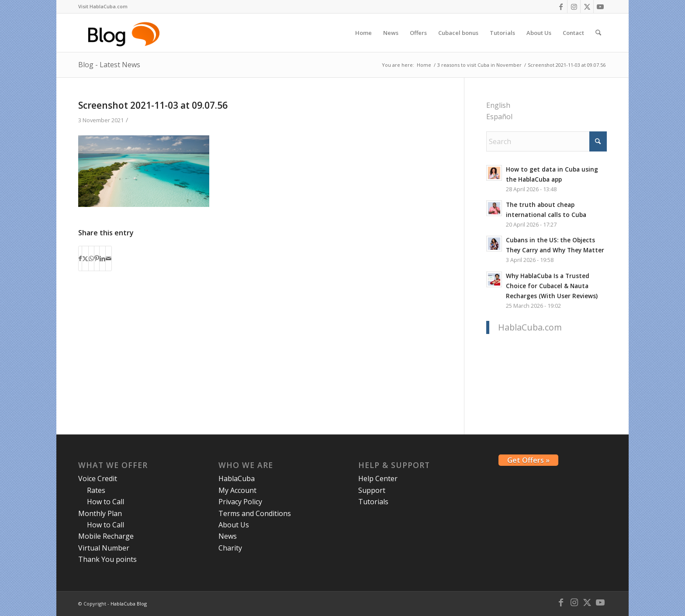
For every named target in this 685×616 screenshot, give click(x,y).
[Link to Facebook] (561, 7)
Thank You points (107, 559)
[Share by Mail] (109, 258)
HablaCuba (237, 478)
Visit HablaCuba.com (103, 6)
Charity (230, 548)
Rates (96, 490)
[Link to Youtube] (600, 7)
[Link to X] (587, 7)
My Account (237, 490)
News (228, 536)
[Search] (598, 33)
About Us (234, 525)
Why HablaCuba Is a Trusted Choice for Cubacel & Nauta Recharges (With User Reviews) (552, 286)
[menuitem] (103, 7)
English (498, 105)
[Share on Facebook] (80, 258)
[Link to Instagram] (574, 7)
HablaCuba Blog (129, 604)
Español (499, 117)
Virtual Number (104, 548)
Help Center (378, 478)
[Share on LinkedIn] (102, 258)
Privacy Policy (240, 502)
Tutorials (373, 502)
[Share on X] (85, 258)
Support (372, 490)
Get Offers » (528, 460)
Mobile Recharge (106, 536)
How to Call (106, 502)
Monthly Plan (100, 513)
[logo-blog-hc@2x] (125, 33)
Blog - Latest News (109, 65)
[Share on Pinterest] (97, 258)
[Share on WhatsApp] (91, 258)
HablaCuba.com (530, 327)
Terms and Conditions (255, 513)
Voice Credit (98, 478)
